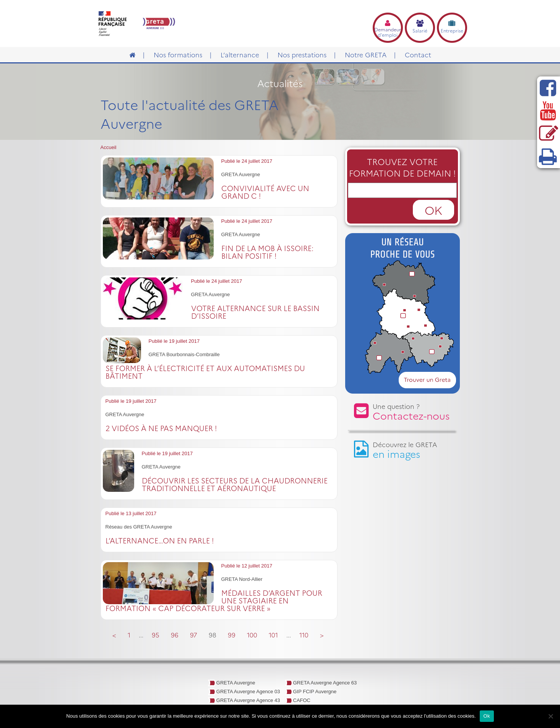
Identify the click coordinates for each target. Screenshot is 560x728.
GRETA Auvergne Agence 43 (248, 700)
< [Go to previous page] (114, 635)
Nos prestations (302, 54)
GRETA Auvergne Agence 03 (248, 692)
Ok (487, 716)
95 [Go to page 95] (156, 635)
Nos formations (178, 54)
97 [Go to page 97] (194, 635)
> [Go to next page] (322, 635)
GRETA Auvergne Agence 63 (325, 683)
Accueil (109, 147)
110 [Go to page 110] (304, 635)
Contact (418, 54)
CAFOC (302, 700)
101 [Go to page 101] (273, 635)
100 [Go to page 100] (252, 635)
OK (433, 210)
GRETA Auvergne (236, 683)
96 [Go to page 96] (175, 635)
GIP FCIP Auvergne (315, 692)
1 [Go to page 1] (129, 635)
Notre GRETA (366, 54)
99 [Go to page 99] (232, 635)
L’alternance (240, 54)
